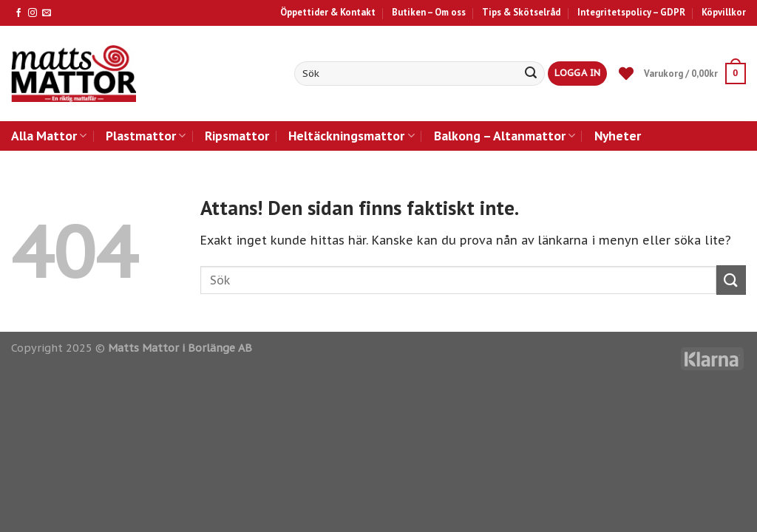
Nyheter (618, 136)
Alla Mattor (49, 136)
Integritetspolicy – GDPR (631, 12)
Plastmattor (146, 136)
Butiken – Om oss (429, 12)
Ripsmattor (237, 136)
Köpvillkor (724, 12)
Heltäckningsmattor (351, 136)
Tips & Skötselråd (521, 12)
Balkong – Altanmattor (505, 136)
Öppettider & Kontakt (328, 12)
